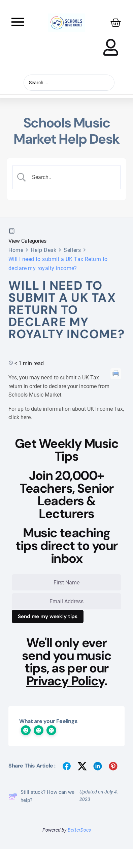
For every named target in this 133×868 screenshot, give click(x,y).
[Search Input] (72, 177)
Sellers (72, 250)
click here (20, 417)
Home (16, 250)
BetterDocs (79, 830)
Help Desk (43, 250)
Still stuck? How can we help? (41, 796)
